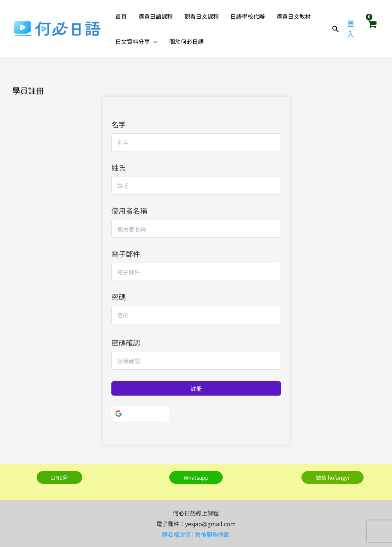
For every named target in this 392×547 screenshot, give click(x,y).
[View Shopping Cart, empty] (372, 29)
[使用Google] (140, 414)
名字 (119, 124)
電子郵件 (126, 254)
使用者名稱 (129, 211)
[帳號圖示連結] (352, 29)
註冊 (196, 388)
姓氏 (119, 167)
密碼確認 (126, 343)
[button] (154, 41)
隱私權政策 (176, 534)
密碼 (119, 297)
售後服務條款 (212, 534)
